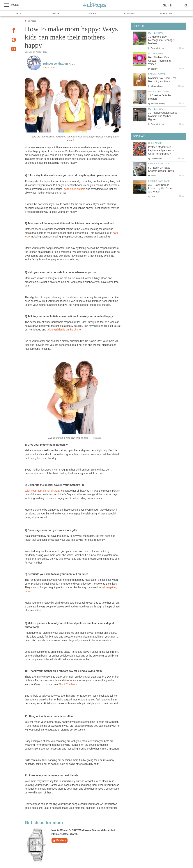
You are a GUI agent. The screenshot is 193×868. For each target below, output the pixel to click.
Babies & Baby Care (159, 164)
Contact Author (50, 67)
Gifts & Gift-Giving (159, 92)
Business (129, 13)
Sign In (168, 5)
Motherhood (156, 109)
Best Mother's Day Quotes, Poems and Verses (160, 61)
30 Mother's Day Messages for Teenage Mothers (161, 40)
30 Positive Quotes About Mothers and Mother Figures (163, 116)
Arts (18, 13)
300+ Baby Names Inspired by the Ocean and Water (161, 188)
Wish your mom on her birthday (42, 491)
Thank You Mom (68, 684)
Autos (55, 13)
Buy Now (60, 841)
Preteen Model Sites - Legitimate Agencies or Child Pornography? (161, 150)
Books (92, 13)
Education (166, 13)
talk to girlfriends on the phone (64, 330)
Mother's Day (156, 33)
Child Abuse (155, 143)
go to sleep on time (75, 189)
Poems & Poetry (157, 74)
